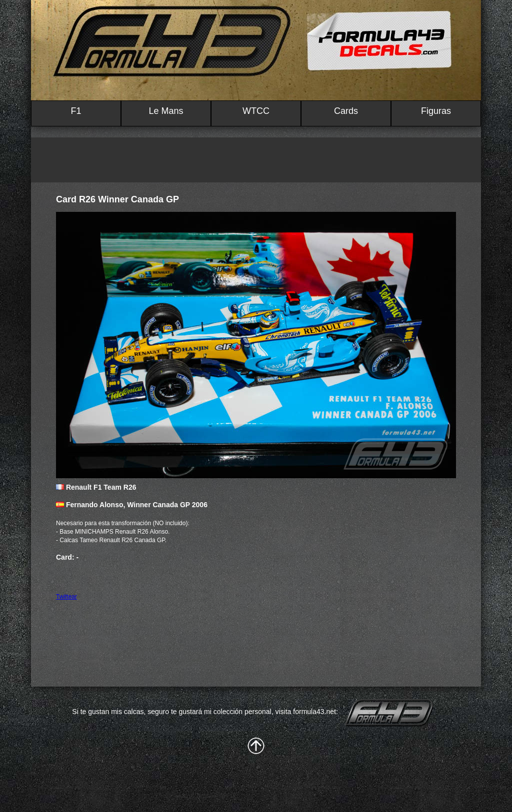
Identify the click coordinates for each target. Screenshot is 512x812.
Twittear (66, 597)
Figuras (436, 111)
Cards (346, 111)
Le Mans (166, 111)
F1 (76, 111)
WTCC (256, 111)
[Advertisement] (256, 160)
